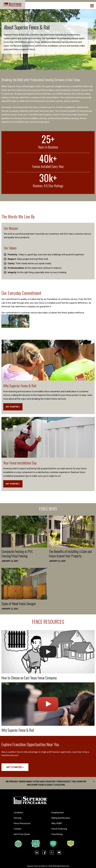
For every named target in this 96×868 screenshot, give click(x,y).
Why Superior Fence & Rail (20, 386)
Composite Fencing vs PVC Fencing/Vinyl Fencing (17, 553)
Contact (18, 829)
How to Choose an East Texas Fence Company (29, 677)
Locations (19, 812)
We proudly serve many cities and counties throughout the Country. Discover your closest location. (50, 783)
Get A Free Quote (22, 834)
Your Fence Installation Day (20, 463)
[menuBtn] (92, 5)
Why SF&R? (57, 823)
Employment (58, 812)
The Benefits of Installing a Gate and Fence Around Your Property (70, 553)
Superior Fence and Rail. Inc (37, 866)
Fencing (18, 818)
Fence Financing (59, 829)
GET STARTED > (13, 407)
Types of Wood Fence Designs (19, 603)
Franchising (57, 834)
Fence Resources (22, 823)
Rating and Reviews (61, 818)
